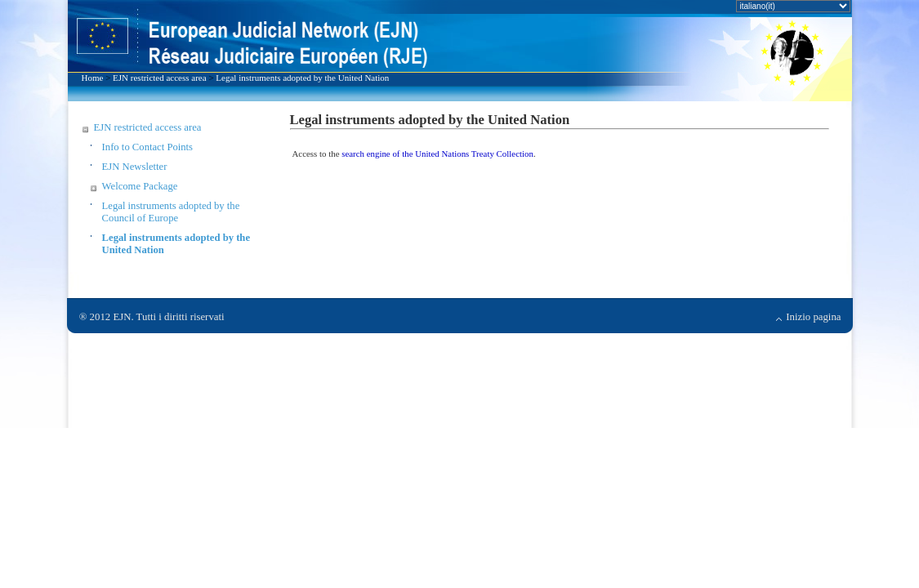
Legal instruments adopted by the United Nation (302, 78)
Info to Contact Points (147, 147)
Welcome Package (140, 186)
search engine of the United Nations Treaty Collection (437, 154)
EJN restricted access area (160, 78)
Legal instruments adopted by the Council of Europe (171, 212)
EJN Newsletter (135, 167)
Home (93, 78)
